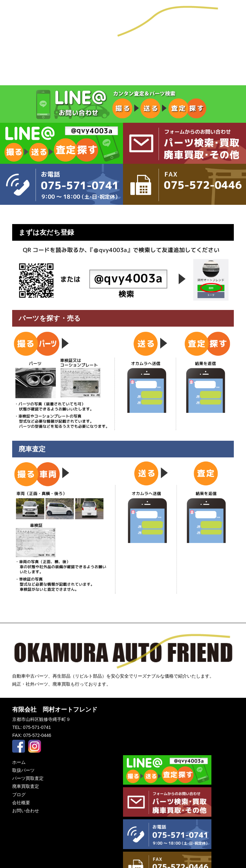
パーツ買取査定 (123, 74)
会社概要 (123, 53)
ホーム (19, 762)
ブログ (41, 53)
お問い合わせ (205, 53)
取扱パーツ (41, 74)
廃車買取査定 (205, 74)
